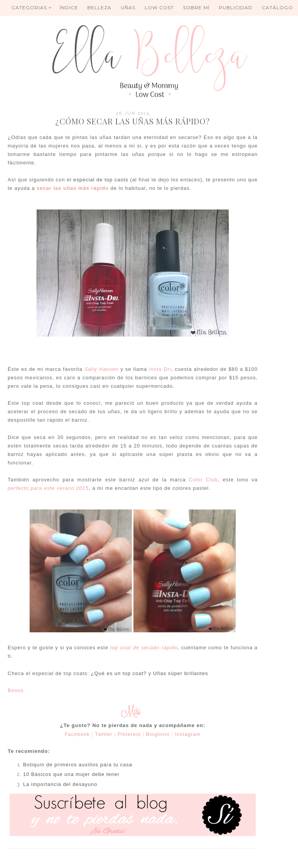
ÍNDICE (69, 8)
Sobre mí (196, 8)
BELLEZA (99, 8)
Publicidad (236, 8)
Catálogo (277, 8)
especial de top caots (101, 180)
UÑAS (128, 8)
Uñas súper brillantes (181, 673)
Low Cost (159, 8)
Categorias (32, 8)
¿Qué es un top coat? (119, 673)
